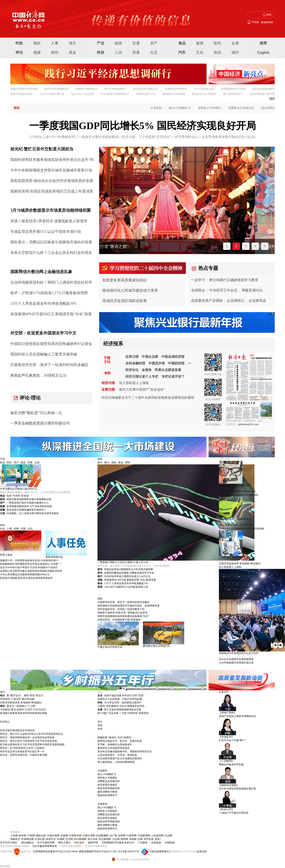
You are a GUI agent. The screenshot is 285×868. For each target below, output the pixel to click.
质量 (136, 52)
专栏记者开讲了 (173, 376)
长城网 (61, 839)
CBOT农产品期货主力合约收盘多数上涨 (126, 587)
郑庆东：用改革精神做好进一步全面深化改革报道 (27, 737)
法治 (30, 529)
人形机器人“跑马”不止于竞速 (235, 558)
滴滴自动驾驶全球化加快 (24, 89)
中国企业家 (150, 357)
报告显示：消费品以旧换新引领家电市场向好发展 (51, 242)
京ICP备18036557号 (129, 851)
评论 (19, 52)
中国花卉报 (157, 363)
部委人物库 (6, 555)
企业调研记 (236, 301)
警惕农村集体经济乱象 (231, 765)
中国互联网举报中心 (160, 851)
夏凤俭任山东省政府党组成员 (114, 748)
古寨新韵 (158, 108)
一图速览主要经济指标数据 (98, 137)
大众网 (116, 839)
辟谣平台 (51, 839)
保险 (114, 463)
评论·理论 (30, 398)
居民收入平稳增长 (212, 108)
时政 (19, 43)
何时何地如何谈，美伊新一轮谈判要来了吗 (121, 609)
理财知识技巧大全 (146, 94)
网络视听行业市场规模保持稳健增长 (239, 495)
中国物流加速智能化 (176, 89)
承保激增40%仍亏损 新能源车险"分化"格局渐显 (130, 580)
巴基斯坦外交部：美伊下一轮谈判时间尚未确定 (49, 365)
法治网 (169, 836)
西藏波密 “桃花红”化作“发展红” (115, 737)
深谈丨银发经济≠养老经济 (32, 221)
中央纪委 (40, 839)
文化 (200, 52)
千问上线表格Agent (204, 89)
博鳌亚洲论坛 (252, 290)
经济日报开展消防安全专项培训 (17, 730)
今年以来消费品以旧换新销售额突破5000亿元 (25, 574)
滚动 (100, 729)
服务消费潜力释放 (107, 792)
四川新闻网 (80, 839)
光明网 (122, 836)
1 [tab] (227, 246)
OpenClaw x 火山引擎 (83, 94)
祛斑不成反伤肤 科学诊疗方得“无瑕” (124, 696)
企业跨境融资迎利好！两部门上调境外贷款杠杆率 (51, 282)
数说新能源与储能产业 (146, 89)
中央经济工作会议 (223, 290)
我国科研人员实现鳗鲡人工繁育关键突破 (44, 354)
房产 (154, 43)
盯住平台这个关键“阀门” (232, 740)
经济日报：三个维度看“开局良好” (147, 137)
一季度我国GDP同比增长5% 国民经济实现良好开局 (142, 126)
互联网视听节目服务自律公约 (118, 843)
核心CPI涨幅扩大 (182, 108)
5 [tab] (265, 246)
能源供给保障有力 (107, 795)
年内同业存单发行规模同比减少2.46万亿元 (127, 576)
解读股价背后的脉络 (174, 94)
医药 (217, 43)
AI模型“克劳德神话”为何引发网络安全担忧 (121, 706)
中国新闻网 (144, 836)
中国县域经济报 (173, 357)
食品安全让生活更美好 (204, 94)
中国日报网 (53, 836)
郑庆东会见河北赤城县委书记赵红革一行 (22, 751)
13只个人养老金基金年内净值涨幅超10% (43, 303)
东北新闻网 (105, 839)
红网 (140, 839)
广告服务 (142, 843)
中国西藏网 (102, 836)
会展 (235, 43)
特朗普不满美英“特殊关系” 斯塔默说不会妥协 (122, 613)
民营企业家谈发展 (168, 370)
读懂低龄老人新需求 (71, 221)
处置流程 (202, 851)
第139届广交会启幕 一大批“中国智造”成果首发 (123, 713)
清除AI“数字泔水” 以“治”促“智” (236, 525)
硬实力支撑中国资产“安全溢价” (142, 389)
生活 (100, 696)
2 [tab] (236, 246)
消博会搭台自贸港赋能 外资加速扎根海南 (242, 529)
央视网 (64, 836)
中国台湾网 (89, 836)
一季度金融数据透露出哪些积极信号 (40, 423)
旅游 (217, 52)
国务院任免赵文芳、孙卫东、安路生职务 (120, 741)
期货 (100, 587)
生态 (154, 52)
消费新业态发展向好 (244, 108)
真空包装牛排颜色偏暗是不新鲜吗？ (26, 510)
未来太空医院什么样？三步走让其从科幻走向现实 (51, 253)
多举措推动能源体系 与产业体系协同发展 (29, 506)
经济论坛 (132, 370)
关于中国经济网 (46, 843)
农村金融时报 (135, 363)
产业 (101, 43)
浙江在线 (93, 839)
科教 (16, 529)
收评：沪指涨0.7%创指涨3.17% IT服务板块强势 (49, 293)
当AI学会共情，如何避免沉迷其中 (123, 703)
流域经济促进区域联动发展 (125, 301)
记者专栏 (224, 692)
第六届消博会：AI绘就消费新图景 (116, 762)
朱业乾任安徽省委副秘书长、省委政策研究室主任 (125, 751)
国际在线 (41, 836)
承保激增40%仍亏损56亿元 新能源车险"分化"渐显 (51, 314)
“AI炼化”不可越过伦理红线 (234, 813)
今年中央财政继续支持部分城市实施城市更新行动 (51, 170)
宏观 (23, 529)
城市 (235, 52)
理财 (127, 463)
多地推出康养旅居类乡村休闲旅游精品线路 (24, 713)
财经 (55, 52)
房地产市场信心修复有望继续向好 (237, 716)
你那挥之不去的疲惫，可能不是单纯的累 (120, 699)
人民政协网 (157, 836)
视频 (37, 52)
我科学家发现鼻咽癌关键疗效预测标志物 (29, 499)
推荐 (263, 43)
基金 (72, 52)
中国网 (31, 836)
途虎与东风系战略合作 (57, 89)
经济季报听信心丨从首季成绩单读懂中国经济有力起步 (215, 137)
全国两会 (198, 290)
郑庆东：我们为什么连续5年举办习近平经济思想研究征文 (32, 734)
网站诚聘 (79, 843)
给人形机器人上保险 (134, 383)
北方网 (69, 839)
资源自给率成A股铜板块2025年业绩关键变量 (129, 569)
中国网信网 (27, 839)
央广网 (113, 836)
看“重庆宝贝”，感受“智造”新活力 (25, 696)
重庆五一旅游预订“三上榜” (21, 706)
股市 (100, 463)
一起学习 (198, 280)
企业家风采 (257, 301)
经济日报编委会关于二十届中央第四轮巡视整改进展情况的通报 (148, 398)
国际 (37, 43)
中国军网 (132, 836)
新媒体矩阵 (267, 22)
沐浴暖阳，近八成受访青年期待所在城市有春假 (33, 513)
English (263, 52)
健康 (200, 43)
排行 (100, 722)
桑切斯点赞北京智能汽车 (157, 646)
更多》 (159, 839)
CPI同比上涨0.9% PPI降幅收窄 (53, 137)
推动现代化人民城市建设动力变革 (130, 290)
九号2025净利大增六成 (52, 94)
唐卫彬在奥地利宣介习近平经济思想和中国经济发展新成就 (32, 744)
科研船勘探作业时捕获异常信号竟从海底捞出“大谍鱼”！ (31, 564)
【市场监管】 (226, 737)
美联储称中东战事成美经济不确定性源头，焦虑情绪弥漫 (128, 606)
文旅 (37, 463)
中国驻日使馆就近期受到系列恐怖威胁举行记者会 (51, 344)
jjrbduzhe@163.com (248, 424)
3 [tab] (246, 246)
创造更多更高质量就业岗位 (125, 280)
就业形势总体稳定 (107, 785)
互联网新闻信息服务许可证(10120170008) (55, 851)
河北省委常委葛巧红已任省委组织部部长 (120, 759)
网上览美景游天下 (233, 94)
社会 (2, 529)
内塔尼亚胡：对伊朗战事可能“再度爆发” (120, 620)
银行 (107, 463)
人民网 (14, 836)
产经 (2, 459)
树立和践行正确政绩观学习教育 (234, 280)
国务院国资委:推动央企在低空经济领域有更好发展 (52, 181)
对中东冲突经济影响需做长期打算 (237, 789)
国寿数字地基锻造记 (87, 89)
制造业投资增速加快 (109, 788)
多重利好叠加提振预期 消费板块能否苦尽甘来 (129, 573)
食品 (182, 43)
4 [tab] (255, 246)
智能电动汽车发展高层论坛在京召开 (239, 653)
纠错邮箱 (170, 843)
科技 (101, 52)
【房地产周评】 (228, 713)
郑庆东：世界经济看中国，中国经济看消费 (24, 755)
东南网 (133, 839)
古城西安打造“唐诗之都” (126, 246)
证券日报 (132, 357)
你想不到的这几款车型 (262, 94)
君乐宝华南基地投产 (115, 89)
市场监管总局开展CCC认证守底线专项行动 (46, 232)
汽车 (182, 52)
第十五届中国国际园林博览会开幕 (123, 710)
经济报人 (5, 722)
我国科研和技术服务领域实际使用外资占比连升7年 (52, 160)
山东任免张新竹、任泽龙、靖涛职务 (117, 755)
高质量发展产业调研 (207, 301)
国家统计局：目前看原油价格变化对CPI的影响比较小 (29, 560)
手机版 (255, 22)
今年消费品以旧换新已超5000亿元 (19, 489)
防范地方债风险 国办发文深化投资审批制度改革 (26, 578)
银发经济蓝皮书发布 (21, 94)
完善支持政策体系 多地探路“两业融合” (240, 564)
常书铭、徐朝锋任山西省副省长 (115, 744)
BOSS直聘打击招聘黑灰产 (115, 94)
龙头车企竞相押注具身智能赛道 (236, 659)
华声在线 (149, 839)
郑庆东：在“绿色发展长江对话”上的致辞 (22, 748)
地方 (72, 43)
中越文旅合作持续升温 (110, 647)
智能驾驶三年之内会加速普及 (235, 519)
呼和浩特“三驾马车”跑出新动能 (17, 699)
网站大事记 (64, 843)
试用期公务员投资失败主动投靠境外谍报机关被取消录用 (31, 571)
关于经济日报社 (9, 843)
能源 (118, 43)
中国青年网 (75, 836)
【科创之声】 (226, 809)
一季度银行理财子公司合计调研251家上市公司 (123, 562)
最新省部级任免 (54, 557)
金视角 (147, 370)
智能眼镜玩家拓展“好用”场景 (235, 485)
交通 (136, 43)
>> (189, 363)
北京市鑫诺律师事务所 (45, 846)
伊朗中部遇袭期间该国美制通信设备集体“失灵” (123, 616)
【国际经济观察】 (229, 785)
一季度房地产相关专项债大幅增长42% (27, 503)
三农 (118, 52)
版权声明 (93, 843)
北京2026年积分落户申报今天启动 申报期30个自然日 (29, 567)
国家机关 (15, 839)
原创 (100, 725)
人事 (55, 43)
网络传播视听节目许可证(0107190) (98, 851)
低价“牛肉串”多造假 (18, 496)
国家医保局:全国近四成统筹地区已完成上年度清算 (52, 191)
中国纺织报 (176, 363)
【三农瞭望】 (226, 761)
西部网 (124, 839)
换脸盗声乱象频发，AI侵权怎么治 (38, 375)
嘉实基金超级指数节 (264, 89)
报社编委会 (27, 843)
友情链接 (156, 843)
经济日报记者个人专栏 (142, 376)
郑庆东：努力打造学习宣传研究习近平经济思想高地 (28, 741)
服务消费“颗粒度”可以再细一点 (36, 413)
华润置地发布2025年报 (233, 89)
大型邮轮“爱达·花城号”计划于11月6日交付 (23, 710)
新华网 (23, 836)
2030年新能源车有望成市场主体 (236, 663)
